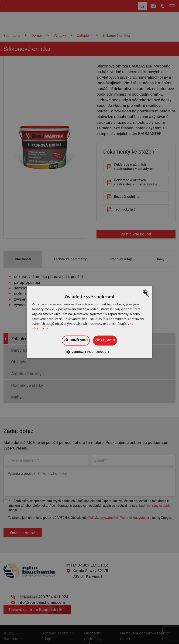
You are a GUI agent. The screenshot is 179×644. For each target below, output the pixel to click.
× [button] (147, 296)
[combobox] (146, 292)
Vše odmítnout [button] (70, 340)
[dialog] (89, 322)
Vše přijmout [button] (111, 340)
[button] (90, 352)
